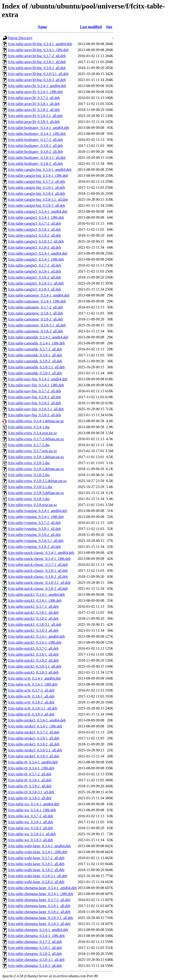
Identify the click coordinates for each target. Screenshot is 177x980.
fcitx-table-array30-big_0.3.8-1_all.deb (37, 62)
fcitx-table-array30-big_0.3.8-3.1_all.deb (38, 74)
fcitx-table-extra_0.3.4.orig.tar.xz (32, 433)
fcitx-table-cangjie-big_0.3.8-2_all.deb (37, 193)
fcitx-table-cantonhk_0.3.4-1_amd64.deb (38, 337)
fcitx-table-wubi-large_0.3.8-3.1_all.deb (38, 876)
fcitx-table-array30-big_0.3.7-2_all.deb (37, 56)
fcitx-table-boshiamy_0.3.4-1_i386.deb (37, 134)
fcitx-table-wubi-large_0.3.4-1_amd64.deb (39, 846)
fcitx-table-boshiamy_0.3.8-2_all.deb (35, 152)
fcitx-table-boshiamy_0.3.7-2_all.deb (35, 140)
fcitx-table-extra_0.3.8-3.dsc (29, 499)
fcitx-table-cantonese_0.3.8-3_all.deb (36, 331)
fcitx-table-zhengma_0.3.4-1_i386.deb (36, 936)
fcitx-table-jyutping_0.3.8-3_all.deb (34, 547)
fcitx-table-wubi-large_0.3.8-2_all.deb (36, 870)
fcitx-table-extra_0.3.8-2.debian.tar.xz (36, 469)
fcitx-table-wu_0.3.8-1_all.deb (31, 822)
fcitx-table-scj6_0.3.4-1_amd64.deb (34, 678)
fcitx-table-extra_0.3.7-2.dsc (29, 445)
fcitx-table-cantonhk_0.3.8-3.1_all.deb (36, 367)
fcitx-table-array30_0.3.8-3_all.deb (34, 122)
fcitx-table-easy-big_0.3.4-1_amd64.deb (38, 379)
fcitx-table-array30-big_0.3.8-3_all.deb (37, 80)
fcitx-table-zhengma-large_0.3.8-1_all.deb (39, 906)
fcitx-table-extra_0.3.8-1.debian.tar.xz (36, 457)
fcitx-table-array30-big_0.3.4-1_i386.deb (38, 50)
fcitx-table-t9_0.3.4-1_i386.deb (31, 768)
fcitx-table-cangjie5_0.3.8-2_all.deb (35, 277)
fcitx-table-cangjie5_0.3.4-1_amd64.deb (38, 253)
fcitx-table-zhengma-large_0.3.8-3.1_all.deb (41, 918)
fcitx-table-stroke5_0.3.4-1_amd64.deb (37, 720)
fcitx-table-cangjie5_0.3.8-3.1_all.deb (36, 283)
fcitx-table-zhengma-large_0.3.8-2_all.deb (39, 912)
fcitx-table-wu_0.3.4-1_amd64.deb (34, 804)
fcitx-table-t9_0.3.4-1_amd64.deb (33, 762)
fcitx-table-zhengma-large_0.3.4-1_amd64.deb (42, 888)
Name (42, 27)
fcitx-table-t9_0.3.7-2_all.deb (30, 774)
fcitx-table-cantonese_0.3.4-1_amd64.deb (39, 295)
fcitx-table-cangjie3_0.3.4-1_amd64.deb (38, 211)
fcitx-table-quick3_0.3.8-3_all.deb (33, 630)
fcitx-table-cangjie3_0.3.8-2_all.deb (35, 235)
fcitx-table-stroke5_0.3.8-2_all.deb (34, 744)
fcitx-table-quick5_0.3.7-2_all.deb (33, 648)
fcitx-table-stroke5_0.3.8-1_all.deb (34, 738)
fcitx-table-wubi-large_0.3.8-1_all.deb (36, 864)
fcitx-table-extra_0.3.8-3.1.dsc (30, 487)
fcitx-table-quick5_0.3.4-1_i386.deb (35, 642)
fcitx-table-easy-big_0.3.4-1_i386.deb (36, 385)
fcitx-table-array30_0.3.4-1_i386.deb (35, 92)
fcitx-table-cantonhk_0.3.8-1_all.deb (35, 355)
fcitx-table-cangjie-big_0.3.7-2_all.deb (37, 182)
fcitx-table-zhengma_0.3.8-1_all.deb (35, 948)
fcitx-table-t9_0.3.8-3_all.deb (30, 798)
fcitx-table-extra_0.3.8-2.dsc (29, 475)
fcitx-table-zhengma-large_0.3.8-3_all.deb (39, 924)
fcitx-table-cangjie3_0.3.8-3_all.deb (35, 247)
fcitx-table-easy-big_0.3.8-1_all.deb (35, 397)
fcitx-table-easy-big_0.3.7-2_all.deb (35, 391)
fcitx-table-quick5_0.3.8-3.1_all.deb (35, 666)
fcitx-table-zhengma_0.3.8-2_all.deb (35, 954)
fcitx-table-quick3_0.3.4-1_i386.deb (35, 601)
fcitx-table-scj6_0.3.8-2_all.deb (31, 702)
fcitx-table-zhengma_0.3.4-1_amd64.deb (38, 930)
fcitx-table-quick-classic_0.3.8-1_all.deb (38, 571)
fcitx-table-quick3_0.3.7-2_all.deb (33, 606)
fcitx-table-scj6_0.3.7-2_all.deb (31, 690)
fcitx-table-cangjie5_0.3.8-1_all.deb (35, 271)
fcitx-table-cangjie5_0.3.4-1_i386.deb (36, 259)
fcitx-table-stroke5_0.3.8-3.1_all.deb (35, 750)
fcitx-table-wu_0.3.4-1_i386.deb (32, 810)
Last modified (91, 27)
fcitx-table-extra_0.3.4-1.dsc (29, 427)
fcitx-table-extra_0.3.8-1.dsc (29, 463)
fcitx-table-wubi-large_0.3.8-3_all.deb (36, 882)
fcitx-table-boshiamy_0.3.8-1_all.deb (35, 146)
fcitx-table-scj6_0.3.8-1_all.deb (31, 696)
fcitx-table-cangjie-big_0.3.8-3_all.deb (37, 205)
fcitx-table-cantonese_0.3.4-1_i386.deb (37, 301)
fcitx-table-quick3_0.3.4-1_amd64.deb (37, 595)
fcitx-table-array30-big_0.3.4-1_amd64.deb (40, 44)
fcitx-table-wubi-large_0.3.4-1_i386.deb (38, 852)
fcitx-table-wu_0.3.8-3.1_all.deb (32, 834)
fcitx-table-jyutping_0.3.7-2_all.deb (34, 523)
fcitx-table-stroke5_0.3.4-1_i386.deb (35, 726)
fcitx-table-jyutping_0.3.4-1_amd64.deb (38, 511)
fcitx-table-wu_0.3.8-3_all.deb (31, 840)
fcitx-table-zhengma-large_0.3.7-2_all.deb (39, 900)
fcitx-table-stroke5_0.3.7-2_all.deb (34, 732)
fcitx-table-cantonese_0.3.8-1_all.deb (36, 313)
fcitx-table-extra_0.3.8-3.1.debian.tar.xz (37, 481)
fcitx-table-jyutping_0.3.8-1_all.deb (34, 529)
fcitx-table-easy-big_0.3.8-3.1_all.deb (36, 409)
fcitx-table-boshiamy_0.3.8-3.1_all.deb (37, 158)
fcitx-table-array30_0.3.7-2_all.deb (34, 98)
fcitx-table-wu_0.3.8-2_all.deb (31, 828)
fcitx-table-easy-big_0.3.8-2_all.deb (35, 403)
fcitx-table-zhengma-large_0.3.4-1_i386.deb (41, 894)
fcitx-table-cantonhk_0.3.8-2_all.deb (35, 361)
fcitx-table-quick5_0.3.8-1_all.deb (33, 654)
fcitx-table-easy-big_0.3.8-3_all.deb (35, 415)
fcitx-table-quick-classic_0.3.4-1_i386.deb (39, 559)
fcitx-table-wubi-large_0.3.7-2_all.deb (36, 858)
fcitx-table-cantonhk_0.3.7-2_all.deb (35, 349)
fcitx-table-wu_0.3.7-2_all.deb (31, 816)
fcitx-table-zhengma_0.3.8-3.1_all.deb (36, 960)
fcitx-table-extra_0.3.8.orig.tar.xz (32, 505)
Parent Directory (20, 38)
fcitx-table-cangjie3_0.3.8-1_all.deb (35, 229)
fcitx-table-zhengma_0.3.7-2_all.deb (35, 942)
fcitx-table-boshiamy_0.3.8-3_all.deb (35, 164)
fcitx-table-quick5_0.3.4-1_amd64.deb (37, 636)
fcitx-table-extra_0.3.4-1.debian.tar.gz (36, 421)
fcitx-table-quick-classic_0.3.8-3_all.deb (38, 589)
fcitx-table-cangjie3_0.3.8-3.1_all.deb (36, 241)
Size (109, 27)
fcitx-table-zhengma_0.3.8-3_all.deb (35, 966)
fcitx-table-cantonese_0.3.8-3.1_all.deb (37, 325)
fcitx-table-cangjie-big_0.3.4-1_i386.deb (38, 176)
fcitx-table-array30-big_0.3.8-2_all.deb (37, 68)
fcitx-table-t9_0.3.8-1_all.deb (30, 780)
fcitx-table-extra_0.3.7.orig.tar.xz (32, 451)
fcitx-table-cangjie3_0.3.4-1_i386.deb (36, 217)
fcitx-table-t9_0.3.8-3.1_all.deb (31, 792)
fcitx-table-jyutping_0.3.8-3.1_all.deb (36, 541)
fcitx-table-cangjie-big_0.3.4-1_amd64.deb (40, 170)
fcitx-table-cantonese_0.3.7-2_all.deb (36, 307)
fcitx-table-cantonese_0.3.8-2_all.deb (36, 319)
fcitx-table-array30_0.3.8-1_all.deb (34, 104)
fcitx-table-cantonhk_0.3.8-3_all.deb (35, 373)
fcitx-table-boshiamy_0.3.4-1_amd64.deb (39, 128)
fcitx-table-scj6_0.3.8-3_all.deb (31, 714)
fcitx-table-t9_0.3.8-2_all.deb (30, 786)
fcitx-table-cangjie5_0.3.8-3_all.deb (35, 289)
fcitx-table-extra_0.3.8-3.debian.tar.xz (36, 493)
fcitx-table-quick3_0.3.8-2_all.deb (33, 618)
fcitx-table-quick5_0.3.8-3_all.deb (33, 672)
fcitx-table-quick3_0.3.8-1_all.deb (33, 612)
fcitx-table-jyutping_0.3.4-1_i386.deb (36, 517)
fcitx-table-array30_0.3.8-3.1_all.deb (35, 116)
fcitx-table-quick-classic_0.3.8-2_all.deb (38, 577)
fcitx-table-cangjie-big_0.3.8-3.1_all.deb (38, 199)
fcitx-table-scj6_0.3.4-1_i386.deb (33, 684)
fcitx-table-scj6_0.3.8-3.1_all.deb (33, 708)
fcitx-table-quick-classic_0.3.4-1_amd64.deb (41, 553)
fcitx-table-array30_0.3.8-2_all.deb (34, 110)
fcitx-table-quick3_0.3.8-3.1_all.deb (35, 624)
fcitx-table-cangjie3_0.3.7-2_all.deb (35, 223)
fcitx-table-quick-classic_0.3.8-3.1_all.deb (39, 583)
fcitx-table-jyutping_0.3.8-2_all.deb (34, 535)
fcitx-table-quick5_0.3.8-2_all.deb (33, 660)
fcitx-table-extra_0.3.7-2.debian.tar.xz (36, 439)
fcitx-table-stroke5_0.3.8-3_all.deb (34, 756)
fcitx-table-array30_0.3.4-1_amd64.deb (37, 86)
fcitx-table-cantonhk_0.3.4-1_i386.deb (37, 343)
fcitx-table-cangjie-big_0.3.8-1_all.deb (37, 188)
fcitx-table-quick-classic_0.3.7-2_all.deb (38, 565)
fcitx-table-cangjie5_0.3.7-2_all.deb (35, 265)
